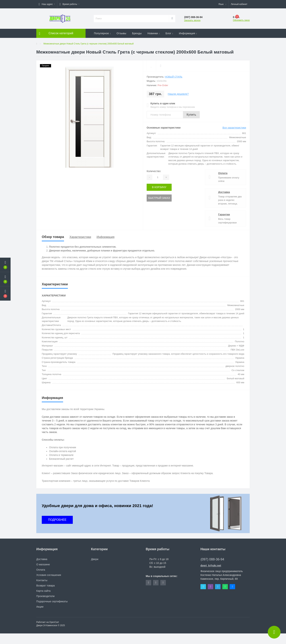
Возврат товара (46, 586)
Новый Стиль (174, 77)
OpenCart (54, 622)
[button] (47, 4)
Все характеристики (234, 128)
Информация (188, 33)
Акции (40, 607)
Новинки (154, 33)
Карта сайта (43, 591)
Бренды (137, 33)
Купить (191, 115)
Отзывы (121, 33)
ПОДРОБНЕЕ (57, 520)
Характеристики (80, 237)
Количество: (154, 171)
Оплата (223, 173)
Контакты (42, 580)
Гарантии (224, 214)
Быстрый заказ (159, 198)
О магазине (43, 564)
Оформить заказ (241, 20)
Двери (95, 559)
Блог (169, 33)
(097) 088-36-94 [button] (212, 559)
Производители (45, 596)
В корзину (159, 187)
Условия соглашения (49, 575)
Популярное (102, 33)
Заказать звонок (192, 20)
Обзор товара (53, 237)
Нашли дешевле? (178, 94)
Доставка (224, 192)
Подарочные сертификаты (52, 601)
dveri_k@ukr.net (211, 566)
